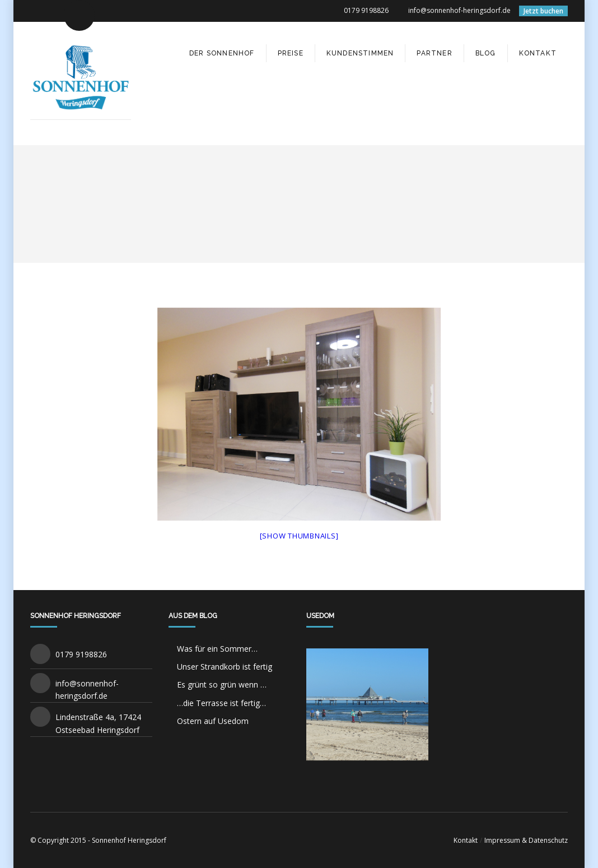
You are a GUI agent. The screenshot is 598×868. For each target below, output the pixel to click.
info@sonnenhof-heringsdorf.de (459, 10)
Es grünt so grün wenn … (222, 684)
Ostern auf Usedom (213, 721)
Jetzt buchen (543, 11)
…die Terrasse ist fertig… (221, 703)
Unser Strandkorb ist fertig (225, 667)
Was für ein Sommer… (217, 649)
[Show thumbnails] (299, 536)
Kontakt (466, 840)
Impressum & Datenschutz (526, 840)
